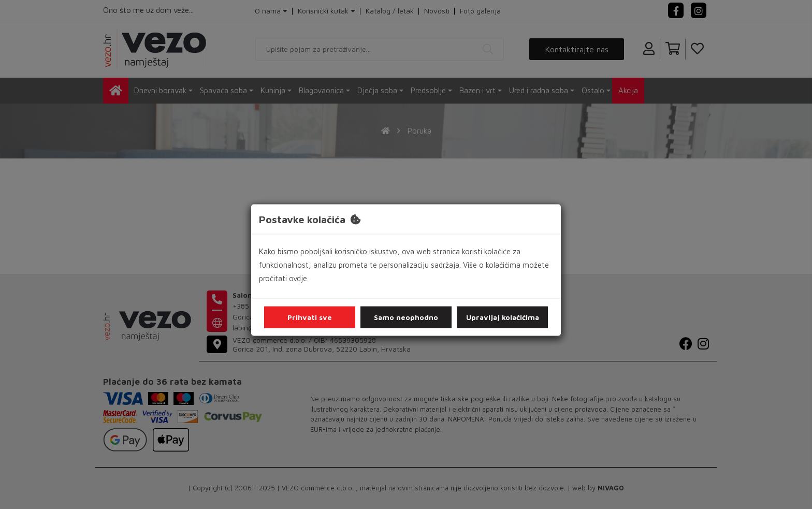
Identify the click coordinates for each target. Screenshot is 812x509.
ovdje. (299, 278)
